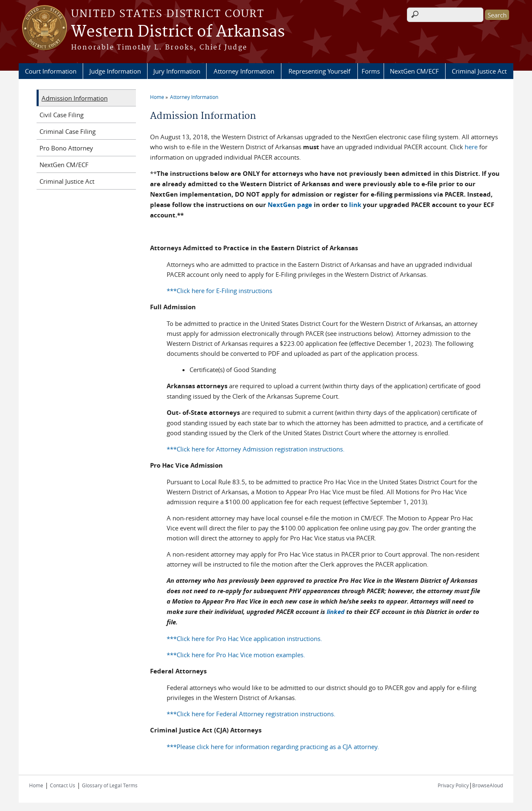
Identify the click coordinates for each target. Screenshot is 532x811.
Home (157, 97)
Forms (371, 71)
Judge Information (115, 71)
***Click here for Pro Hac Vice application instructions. (244, 638)
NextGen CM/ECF (414, 71)
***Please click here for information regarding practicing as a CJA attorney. (273, 747)
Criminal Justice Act (479, 71)
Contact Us (63, 785)
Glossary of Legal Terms (110, 785)
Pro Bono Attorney (66, 148)
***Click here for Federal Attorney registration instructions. (251, 714)
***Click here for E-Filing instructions (219, 291)
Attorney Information (244, 71)
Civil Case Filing (62, 115)
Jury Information (177, 71)
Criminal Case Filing (68, 131)
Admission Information (75, 98)
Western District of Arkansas (178, 32)
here (471, 147)
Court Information (51, 71)
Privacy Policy (453, 785)
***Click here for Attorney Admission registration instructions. (256, 449)
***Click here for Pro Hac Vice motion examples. (236, 655)
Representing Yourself (319, 71)
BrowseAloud (488, 785)
